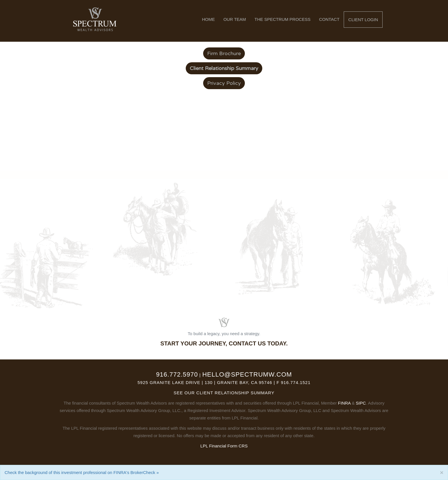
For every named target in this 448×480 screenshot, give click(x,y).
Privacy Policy (224, 83)
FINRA (344, 403)
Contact (329, 19)
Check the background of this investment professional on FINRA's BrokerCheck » (82, 472)
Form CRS (238, 446)
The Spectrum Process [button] (283, 19)
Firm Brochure (224, 53)
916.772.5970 (177, 374)
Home (208, 19)
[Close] (442, 472)
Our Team (235, 19)
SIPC (361, 403)
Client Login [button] (363, 20)
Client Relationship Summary (235, 393)
